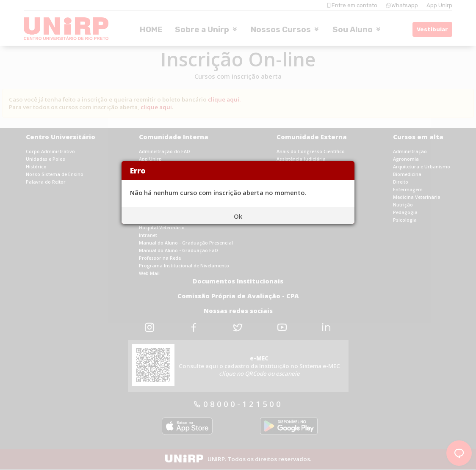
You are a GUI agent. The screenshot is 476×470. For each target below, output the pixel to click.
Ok (238, 216)
